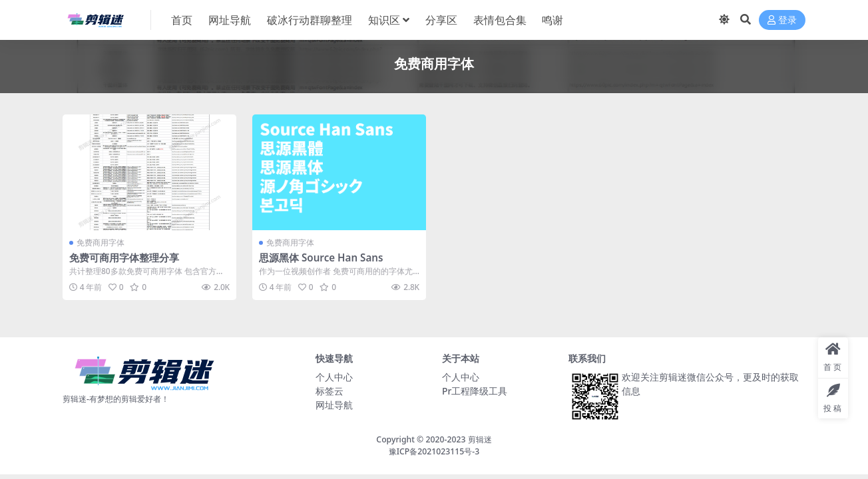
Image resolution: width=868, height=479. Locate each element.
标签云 (329, 391)
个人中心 (334, 377)
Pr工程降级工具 (475, 391)
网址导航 (334, 405)
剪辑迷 (480, 439)
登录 (782, 20)
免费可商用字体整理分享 (124, 257)
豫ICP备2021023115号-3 (434, 451)
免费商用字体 (101, 242)
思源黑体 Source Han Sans (321, 257)
